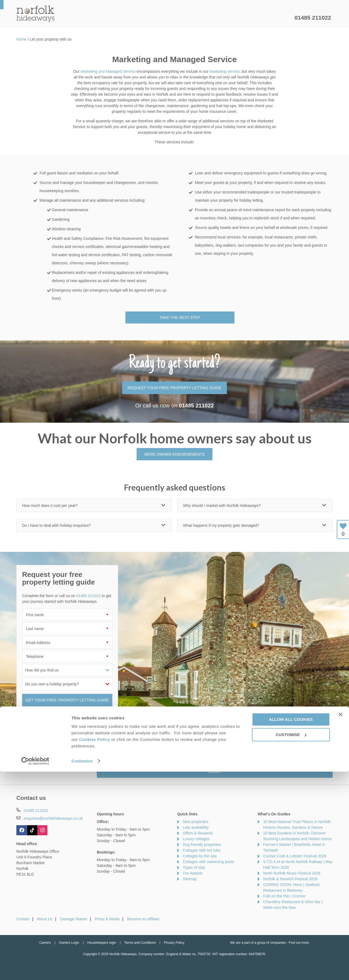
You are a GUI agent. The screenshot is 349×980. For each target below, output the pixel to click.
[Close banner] (341, 923)
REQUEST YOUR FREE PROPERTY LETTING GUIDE (174, 388)
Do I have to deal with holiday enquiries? (56, 525)
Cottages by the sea (200, 856)
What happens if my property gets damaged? (221, 525)
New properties (195, 822)
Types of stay (194, 867)
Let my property (272, 18)
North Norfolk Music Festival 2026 (292, 873)
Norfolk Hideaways (35, 14)
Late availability (196, 827)
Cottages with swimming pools (208, 862)
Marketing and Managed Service (108, 71)
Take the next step (180, 317)
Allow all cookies (291, 928)
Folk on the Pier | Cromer (284, 896)
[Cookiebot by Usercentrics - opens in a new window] (35, 969)
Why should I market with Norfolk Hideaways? (222, 506)
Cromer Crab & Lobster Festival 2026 (295, 856)
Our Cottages (102, 18)
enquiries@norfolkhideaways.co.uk (53, 818)
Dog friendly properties (202, 845)
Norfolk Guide (228, 18)
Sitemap (190, 879)
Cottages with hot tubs (202, 850)
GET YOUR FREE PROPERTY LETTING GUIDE (67, 700)
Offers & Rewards (183, 18)
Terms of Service (206, 760)
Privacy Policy (179, 760)
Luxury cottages (196, 839)
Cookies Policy (95, 948)
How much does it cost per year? (50, 506)
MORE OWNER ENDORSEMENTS (174, 454)
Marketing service (225, 71)
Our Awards (193, 873)
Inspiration (141, 18)
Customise (82, 969)
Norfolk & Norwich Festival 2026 (290, 879)
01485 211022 (313, 18)
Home (68, 18)
